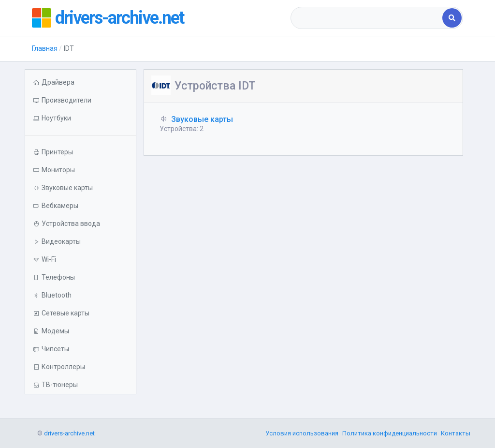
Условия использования (302, 433)
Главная (45, 48)
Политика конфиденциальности (390, 433)
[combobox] (367, 18)
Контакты (456, 433)
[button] (80, 118)
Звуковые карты (202, 119)
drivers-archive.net (119, 18)
